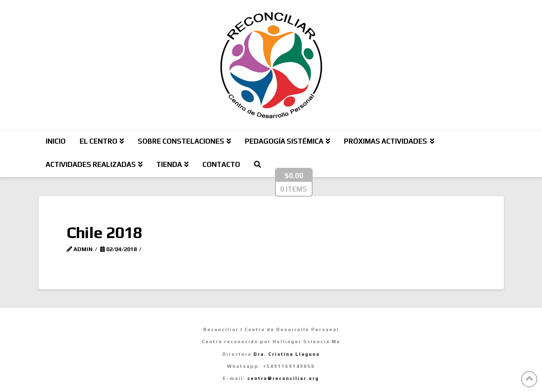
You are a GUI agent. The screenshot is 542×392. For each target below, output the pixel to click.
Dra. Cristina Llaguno (287, 354)
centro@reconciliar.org (283, 378)
